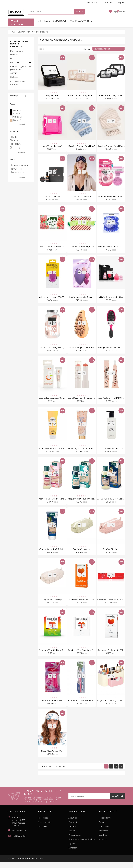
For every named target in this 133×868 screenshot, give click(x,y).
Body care (15, 62)
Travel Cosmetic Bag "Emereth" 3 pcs (85, 96)
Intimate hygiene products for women (18, 70)
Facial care (15, 58)
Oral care (14, 77)
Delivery (72, 833)
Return (72, 837)
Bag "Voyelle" (52, 96)
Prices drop (43, 824)
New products (45, 828)
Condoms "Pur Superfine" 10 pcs (112, 655)
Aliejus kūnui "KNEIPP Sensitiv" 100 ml (56, 503)
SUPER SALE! (60, 21)
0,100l (16, 144)
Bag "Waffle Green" (82, 553)
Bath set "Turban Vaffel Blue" (82, 147)
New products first (109, 49)
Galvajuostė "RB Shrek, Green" (82, 248)
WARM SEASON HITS (81, 21)
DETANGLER (20, 172)
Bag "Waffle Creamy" (52, 604)
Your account (108, 818)
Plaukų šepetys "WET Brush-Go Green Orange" (90, 350)
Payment (73, 828)
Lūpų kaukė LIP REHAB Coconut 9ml (115, 401)
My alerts (103, 845)
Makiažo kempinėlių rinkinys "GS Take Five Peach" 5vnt (64, 350)
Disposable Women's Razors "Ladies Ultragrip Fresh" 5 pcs (65, 706)
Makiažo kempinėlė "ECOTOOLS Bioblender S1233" (62, 299)
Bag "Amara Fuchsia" (52, 147)
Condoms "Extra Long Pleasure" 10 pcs (86, 604)
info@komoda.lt (19, 842)
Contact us (73, 854)
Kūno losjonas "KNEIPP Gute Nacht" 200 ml (59, 553)
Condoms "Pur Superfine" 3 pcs (82, 655)
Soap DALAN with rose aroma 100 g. (56, 248)
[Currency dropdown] (106, 3)
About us (73, 824)
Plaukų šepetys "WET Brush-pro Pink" (115, 350)
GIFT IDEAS (44, 21)
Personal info (105, 824)
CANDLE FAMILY (21, 165)
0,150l (16, 148)
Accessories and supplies (18, 83)
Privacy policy (75, 841)
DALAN (17, 169)
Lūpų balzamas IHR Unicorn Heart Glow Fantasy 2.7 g (93, 401)
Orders (102, 828)
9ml (15, 137)
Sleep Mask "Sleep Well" (52, 757)
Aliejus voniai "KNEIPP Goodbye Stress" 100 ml (90, 503)
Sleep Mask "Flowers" (82, 197)
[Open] (12, 21)
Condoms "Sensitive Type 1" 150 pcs (114, 604)
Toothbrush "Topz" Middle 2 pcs (82, 706)
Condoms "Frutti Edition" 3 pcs (53, 655)
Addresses (104, 837)
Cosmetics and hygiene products (19, 44)
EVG (41, 865)
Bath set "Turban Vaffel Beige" (111, 147)
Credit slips (104, 833)
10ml (16, 141)
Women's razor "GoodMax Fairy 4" (113, 197)
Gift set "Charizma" (52, 197)
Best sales (43, 833)
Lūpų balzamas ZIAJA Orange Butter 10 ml (58, 401)
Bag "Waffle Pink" (111, 553)
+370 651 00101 (19, 837)
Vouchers (103, 841)
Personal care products (16, 53)
